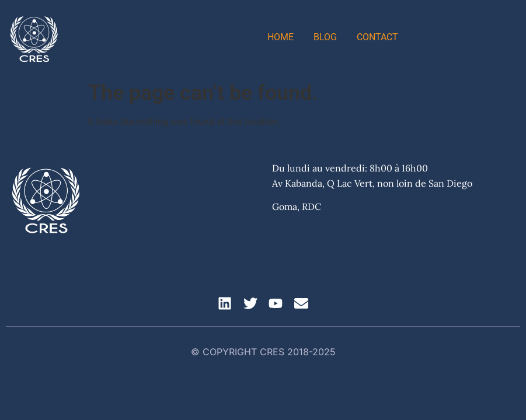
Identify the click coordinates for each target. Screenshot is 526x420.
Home (281, 37)
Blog (325, 37)
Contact (377, 37)
